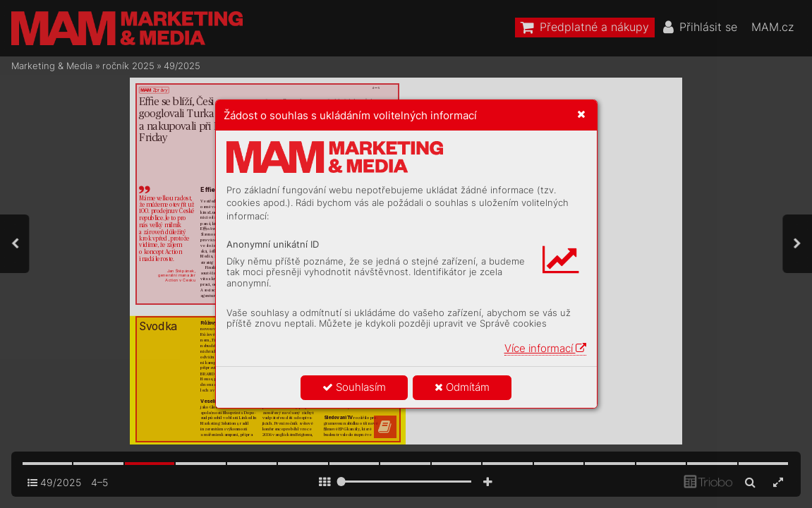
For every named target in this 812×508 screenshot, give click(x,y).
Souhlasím (354, 387)
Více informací (545, 348)
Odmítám (462, 387)
